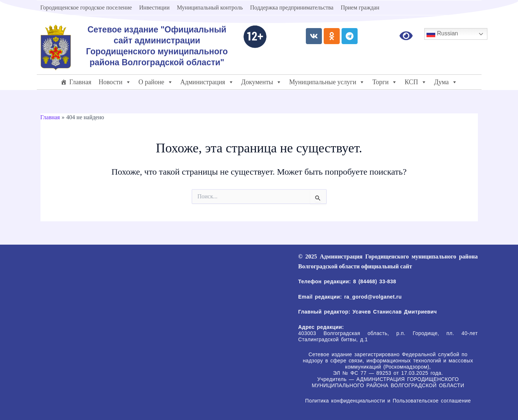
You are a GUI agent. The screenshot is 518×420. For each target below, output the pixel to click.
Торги (385, 82)
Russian (442, 34)
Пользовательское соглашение (431, 401)
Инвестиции (154, 7)
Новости (115, 82)
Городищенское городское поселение (86, 7)
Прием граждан (360, 7)
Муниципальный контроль (210, 7)
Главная (80, 82)
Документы (262, 82)
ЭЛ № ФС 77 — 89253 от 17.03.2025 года (387, 373)
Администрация (207, 82)
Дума (446, 82)
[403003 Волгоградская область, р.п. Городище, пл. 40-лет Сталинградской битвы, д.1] (159, 307)
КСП (416, 82)
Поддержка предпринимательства (292, 7)
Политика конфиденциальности (345, 401)
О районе (156, 82)
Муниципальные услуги (327, 82)
